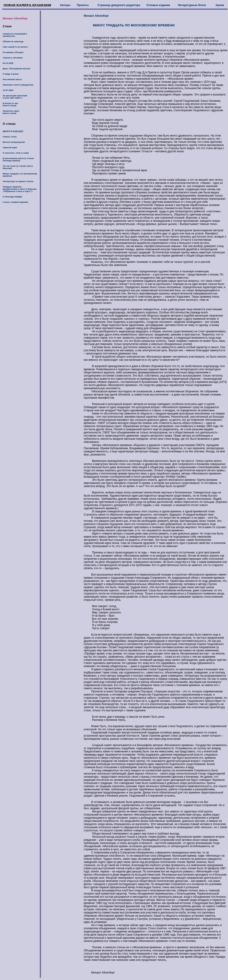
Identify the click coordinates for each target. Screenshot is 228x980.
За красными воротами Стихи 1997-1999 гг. (15, 97)
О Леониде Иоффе (12, 197)
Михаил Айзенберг (15, 18)
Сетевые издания (158, 5)
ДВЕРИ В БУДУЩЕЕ (13, 131)
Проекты (83, 5)
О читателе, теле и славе (16, 153)
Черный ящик (10, 148)
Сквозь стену (10, 137)
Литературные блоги (192, 5)
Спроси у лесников (13, 58)
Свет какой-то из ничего (15, 47)
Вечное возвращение (14, 142)
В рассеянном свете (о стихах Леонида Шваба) (18, 159)
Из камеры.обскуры (13, 52)
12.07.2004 (8, 90)
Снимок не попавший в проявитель (15, 35)
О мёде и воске (11, 74)
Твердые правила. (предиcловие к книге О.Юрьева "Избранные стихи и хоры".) (20, 189)
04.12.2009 (8, 63)
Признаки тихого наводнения (18, 85)
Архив (220, 5)
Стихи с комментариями (15, 202)
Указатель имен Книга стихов (11, 112)
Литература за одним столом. (18, 181)
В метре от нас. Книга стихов (11, 104)
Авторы (65, 5)
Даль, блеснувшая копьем (16, 69)
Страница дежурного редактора (119, 5)
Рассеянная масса (12, 79)
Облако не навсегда (13, 42)
